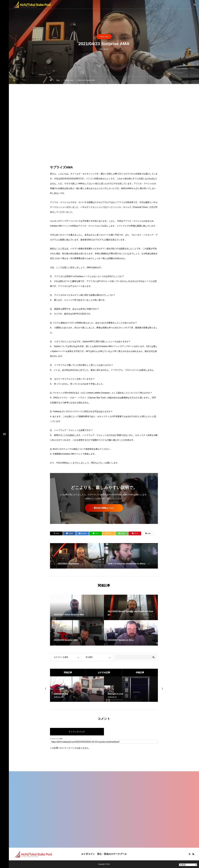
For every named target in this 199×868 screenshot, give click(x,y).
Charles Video (104, 37)
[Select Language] (188, 865)
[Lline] (96, 533)
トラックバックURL (56, 739)
